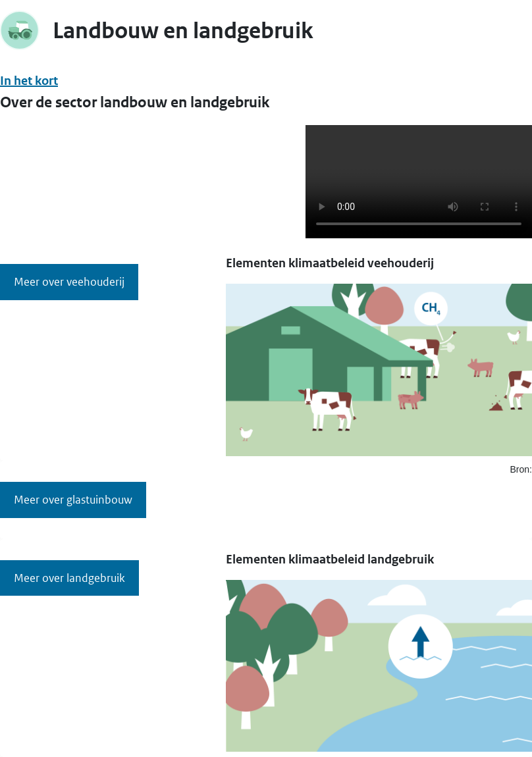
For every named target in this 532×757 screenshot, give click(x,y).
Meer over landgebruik (69, 578)
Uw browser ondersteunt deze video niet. (419, 182)
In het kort (29, 81)
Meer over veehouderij (69, 282)
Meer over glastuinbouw (73, 500)
